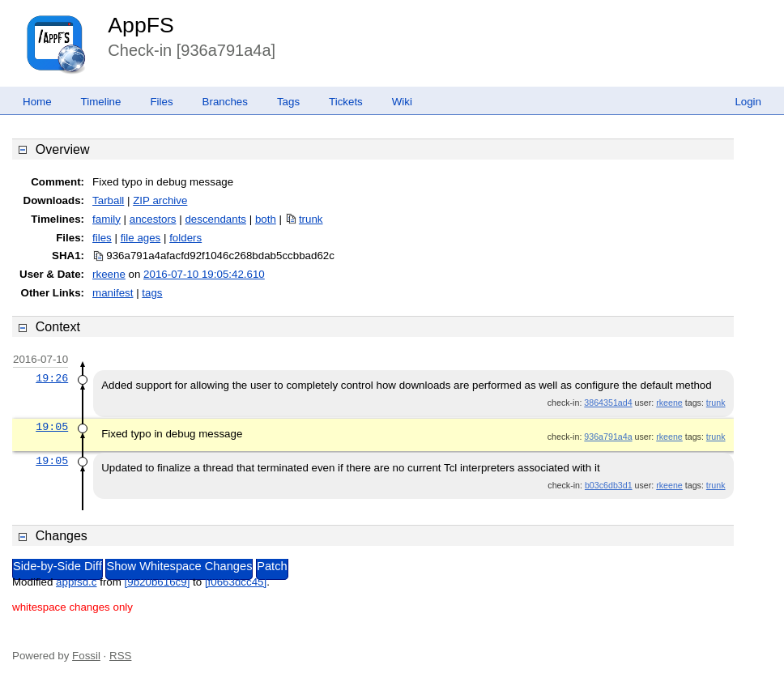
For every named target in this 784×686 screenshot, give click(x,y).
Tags (288, 102)
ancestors (153, 219)
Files (161, 102)
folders (185, 238)
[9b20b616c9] (158, 582)
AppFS (141, 25)
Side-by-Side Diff (58, 566)
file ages (141, 238)
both (266, 219)
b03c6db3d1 (609, 485)
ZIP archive (160, 200)
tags (152, 293)
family (107, 219)
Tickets (346, 102)
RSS (120, 656)
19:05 (52, 427)
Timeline (101, 102)
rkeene (109, 274)
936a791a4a (608, 437)
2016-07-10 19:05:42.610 (204, 274)
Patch (272, 566)
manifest (113, 293)
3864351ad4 (608, 403)
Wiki (402, 102)
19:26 (52, 378)
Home (37, 102)
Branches (225, 102)
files (102, 238)
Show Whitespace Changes (179, 566)
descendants (215, 219)
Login (748, 102)
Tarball (108, 200)
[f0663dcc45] (236, 582)
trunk (311, 219)
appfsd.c (76, 582)
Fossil (86, 656)
